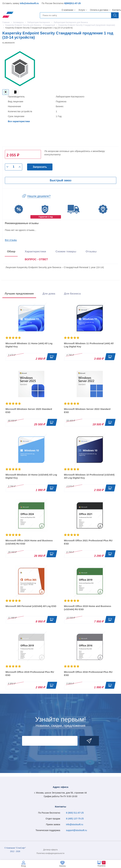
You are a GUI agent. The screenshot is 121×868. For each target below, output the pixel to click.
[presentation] (36, 260)
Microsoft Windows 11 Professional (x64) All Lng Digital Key (89, 345)
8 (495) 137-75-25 (75, 819)
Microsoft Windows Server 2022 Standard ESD (87, 411)
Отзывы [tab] (91, 251)
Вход (23, 866)
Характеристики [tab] (35, 251)
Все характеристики (19, 121)
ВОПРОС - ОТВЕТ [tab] (36, 259)
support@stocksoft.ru (76, 830)
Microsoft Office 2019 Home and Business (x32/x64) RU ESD (88, 608)
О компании (67, 10)
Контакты (117, 10)
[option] (6, 92)
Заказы (62, 866)
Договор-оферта (50, 850)
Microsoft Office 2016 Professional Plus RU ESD (88, 673)
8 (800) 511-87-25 (75, 813)
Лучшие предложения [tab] (19, 294)
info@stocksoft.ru (29, 3)
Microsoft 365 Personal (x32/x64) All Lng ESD (31, 606)
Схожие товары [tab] (66, 251)
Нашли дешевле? (39, 196)
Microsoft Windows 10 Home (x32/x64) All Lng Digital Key (31, 476)
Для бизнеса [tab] (72, 294)
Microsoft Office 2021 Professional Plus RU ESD (88, 542)
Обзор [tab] (11, 251)
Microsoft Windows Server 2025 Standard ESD (29, 411)
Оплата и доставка (99, 10)
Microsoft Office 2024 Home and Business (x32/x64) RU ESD (29, 542)
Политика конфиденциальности (50, 853)
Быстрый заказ (60, 180)
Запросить (40, 167)
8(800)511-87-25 (72, 3)
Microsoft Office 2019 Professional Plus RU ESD (30, 673)
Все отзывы (11, 240)
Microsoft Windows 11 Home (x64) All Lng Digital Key (29, 345)
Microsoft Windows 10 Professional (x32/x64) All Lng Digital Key (89, 476)
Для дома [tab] (49, 294)
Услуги (82, 10)
